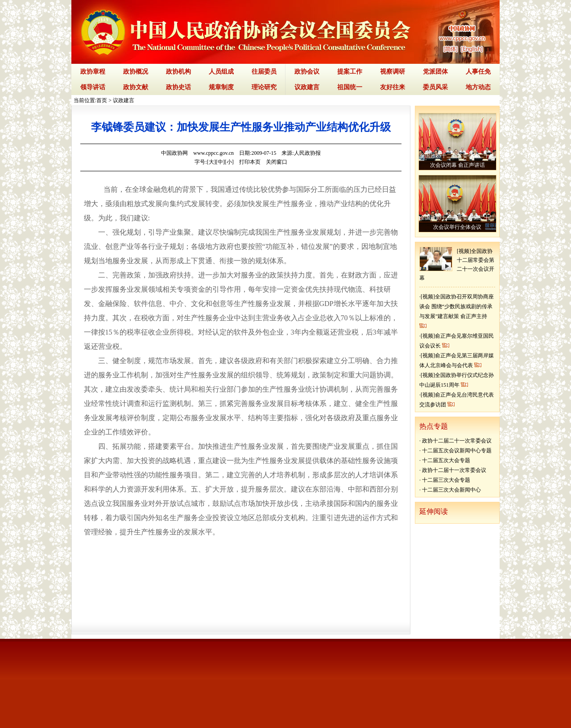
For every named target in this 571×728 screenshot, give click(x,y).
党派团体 (435, 72)
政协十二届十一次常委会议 (454, 470)
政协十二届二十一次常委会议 (457, 441)
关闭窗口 (277, 162)
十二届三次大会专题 (446, 480)
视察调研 (393, 72)
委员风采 (435, 87)
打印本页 (250, 162)
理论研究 (264, 87)
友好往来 (393, 87)
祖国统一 (350, 87)
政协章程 (93, 72)
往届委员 (264, 72)
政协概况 (136, 72)
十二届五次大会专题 (446, 460)
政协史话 (178, 87)
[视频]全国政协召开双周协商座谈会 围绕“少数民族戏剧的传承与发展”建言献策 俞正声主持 (457, 306)
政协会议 (307, 72)
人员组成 (221, 72)
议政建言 (307, 87)
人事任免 (478, 72)
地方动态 (478, 87)
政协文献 (136, 87)
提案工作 (350, 72)
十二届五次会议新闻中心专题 (457, 451)
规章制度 (221, 87)
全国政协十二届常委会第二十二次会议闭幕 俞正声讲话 (457, 160)
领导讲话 (93, 87)
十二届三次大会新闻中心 (451, 490)
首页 (102, 100)
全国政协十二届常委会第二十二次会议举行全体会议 (457, 222)
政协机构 (178, 72)
